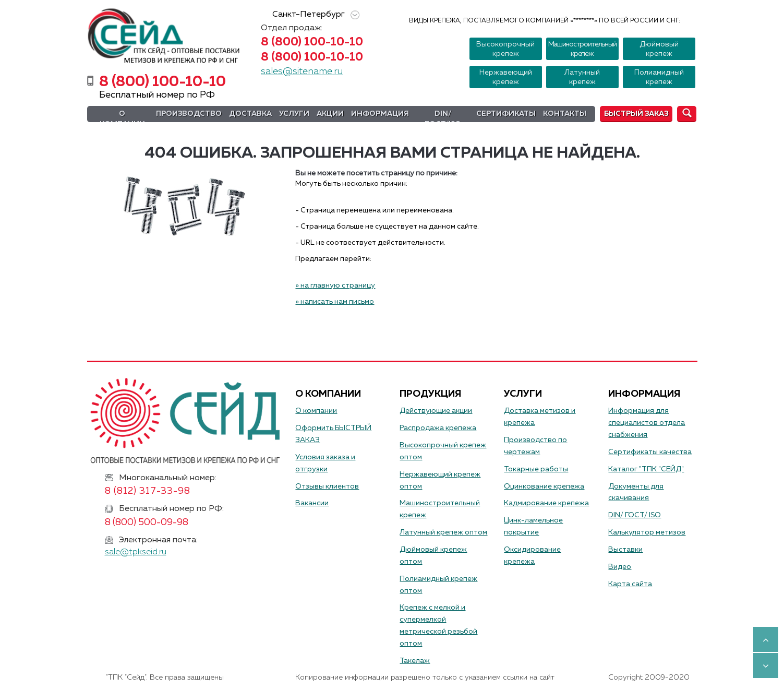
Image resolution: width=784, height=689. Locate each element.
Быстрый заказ (636, 114)
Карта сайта (630, 584)
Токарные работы (536, 469)
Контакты (565, 114)
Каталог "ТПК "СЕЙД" (646, 469)
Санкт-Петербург (314, 15)
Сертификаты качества (650, 452)
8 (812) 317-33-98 (148, 491)
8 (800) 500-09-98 (147, 522)
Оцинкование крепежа (544, 486)
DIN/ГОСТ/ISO (443, 119)
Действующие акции (436, 411)
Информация (380, 114)
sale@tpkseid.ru (136, 552)
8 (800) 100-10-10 (312, 42)
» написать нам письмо (335, 302)
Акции (330, 114)
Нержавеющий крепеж (506, 77)
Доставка (250, 114)
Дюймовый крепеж (659, 49)
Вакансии (312, 503)
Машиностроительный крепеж (582, 49)
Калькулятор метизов (647, 532)
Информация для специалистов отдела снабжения (647, 423)
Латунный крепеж (582, 77)
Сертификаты (506, 114)
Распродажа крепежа (438, 428)
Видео (620, 567)
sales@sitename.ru (302, 72)
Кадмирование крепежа (546, 503)
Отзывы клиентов (327, 486)
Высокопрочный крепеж (505, 49)
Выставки (625, 550)
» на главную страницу (335, 286)
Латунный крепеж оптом (443, 532)
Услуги (294, 114)
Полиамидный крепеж (659, 77)
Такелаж (415, 661)
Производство (189, 114)
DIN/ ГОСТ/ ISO (635, 515)
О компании (122, 119)
